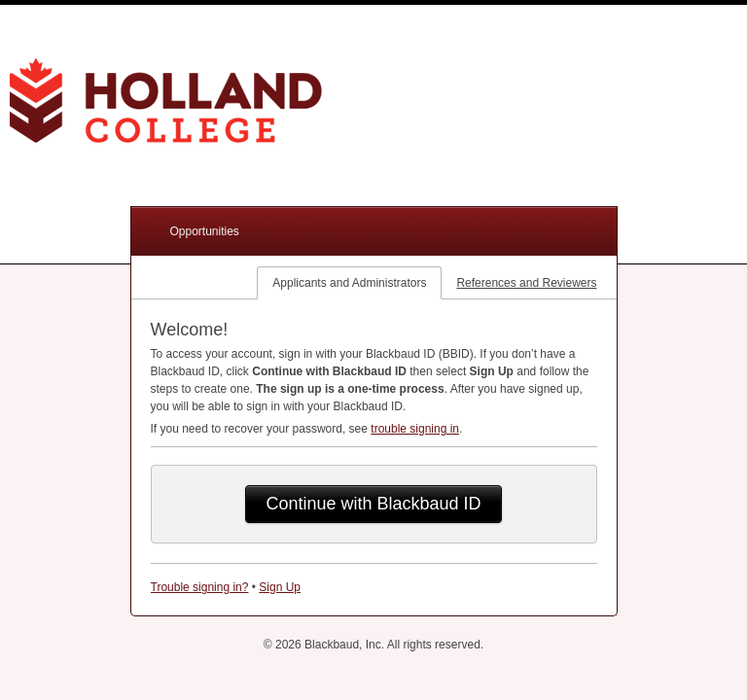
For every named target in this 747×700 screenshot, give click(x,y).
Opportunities (205, 231)
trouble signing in (415, 429)
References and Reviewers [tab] (526, 283)
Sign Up (280, 587)
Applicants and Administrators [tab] (349, 283)
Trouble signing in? (200, 587)
